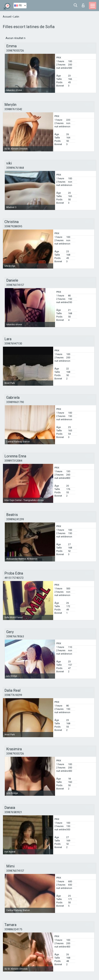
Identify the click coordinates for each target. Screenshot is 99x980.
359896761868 (15, 168)
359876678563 (15, 636)
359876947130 (13, 344)
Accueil (7, 17)
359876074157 (15, 285)
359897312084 (13, 461)
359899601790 (15, 402)
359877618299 (13, 695)
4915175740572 (14, 578)
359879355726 (15, 51)
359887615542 (13, 109)
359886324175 (13, 929)
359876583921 (13, 812)
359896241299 (15, 519)
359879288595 (13, 226)
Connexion (83, 5)
